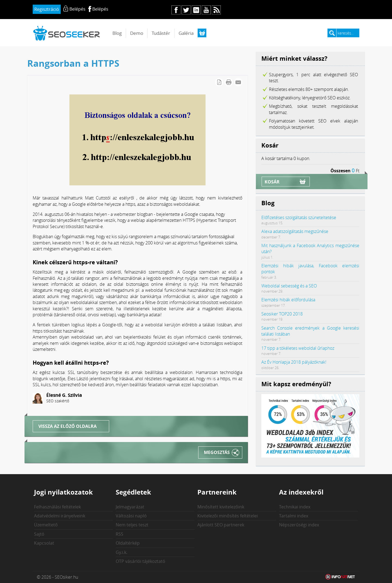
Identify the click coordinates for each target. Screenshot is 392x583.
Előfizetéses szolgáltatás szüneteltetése (299, 217)
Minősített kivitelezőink (221, 507)
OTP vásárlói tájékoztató (140, 561)
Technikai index (295, 507)
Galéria (186, 33)
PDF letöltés (219, 82)
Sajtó (39, 534)
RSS (120, 534)
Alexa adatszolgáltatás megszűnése (295, 231)
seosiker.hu (67, 33)
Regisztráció (47, 9)
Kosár (272, 182)
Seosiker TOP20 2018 (282, 314)
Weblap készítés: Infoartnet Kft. (340, 577)
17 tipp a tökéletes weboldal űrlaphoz (298, 348)
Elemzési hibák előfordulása (288, 300)
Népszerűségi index (299, 525)
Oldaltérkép (128, 543)
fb (176, 10)
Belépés (100, 9)
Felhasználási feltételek (57, 507)
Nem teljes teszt (132, 525)
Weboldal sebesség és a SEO (289, 286)
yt (206, 10)
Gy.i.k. (122, 552)
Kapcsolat (44, 543)
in (196, 10)
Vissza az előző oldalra (68, 426)
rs (216, 10)
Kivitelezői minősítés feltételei (228, 516)
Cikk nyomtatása (229, 82)
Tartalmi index (294, 516)
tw (186, 10)
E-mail (238, 82)
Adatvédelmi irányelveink (60, 516)
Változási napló (131, 516)
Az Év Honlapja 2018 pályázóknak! (294, 362)
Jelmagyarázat (130, 507)
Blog (117, 33)
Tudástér (161, 33)
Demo (137, 33)
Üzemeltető (46, 525)
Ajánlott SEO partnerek (221, 525)
